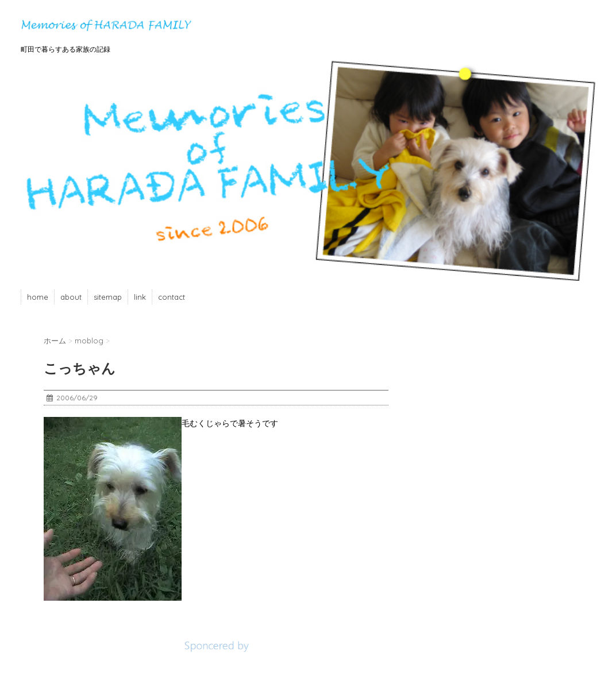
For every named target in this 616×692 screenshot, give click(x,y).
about (71, 297)
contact (172, 297)
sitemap (108, 297)
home (38, 297)
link (140, 297)
